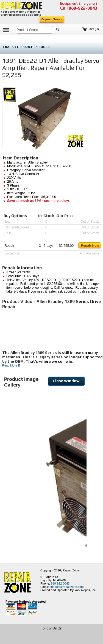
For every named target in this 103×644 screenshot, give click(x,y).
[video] (53, 330)
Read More (11, 365)
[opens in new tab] (23, 640)
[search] (35, 30)
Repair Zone (71, 570)
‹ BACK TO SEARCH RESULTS (26, 47)
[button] (58, 30)
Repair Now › (52, 19)
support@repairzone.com (67, 587)
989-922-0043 (83, 8)
